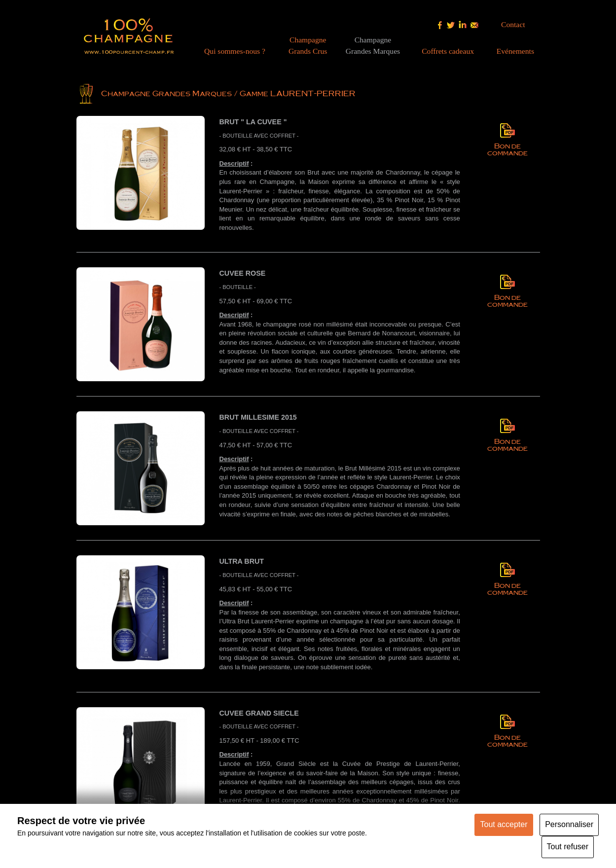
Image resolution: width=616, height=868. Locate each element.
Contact (513, 24)
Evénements (515, 51)
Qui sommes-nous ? (235, 51)
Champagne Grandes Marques (166, 93)
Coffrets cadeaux (448, 51)
